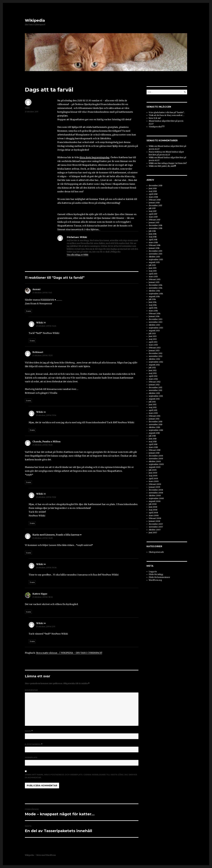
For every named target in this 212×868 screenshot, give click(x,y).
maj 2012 (153, 373)
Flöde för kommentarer (159, 577)
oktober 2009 (155, 461)
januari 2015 (154, 282)
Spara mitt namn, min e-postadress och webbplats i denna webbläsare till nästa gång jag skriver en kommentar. (81, 776)
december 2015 (155, 251)
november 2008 (156, 493)
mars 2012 (153, 379)
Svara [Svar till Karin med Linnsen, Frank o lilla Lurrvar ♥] (28, 553)
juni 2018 (153, 188)
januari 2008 (154, 521)
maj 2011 (153, 407)
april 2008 (153, 513)
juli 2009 (153, 470)
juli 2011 (152, 402)
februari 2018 (155, 200)
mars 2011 (153, 413)
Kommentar (31, 690)
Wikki (27, 108)
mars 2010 (153, 447)
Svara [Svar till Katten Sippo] (28, 612)
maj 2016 (153, 237)
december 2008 (156, 490)
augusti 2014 (154, 297)
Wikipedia (35, 20)
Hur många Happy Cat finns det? (172, 163)
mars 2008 (154, 516)
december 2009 (156, 456)
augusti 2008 (155, 501)
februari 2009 (155, 484)
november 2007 (156, 527)
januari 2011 (154, 419)
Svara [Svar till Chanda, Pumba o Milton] (28, 482)
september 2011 (156, 396)
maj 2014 (153, 305)
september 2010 (156, 430)
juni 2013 (153, 336)
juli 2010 (152, 436)
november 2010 (156, 425)
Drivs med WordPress (46, 855)
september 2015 (156, 260)
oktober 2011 (154, 393)
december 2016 (155, 225)
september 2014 (156, 294)
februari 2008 (155, 518)
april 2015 (153, 274)
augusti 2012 (154, 365)
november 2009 (156, 459)
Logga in (153, 572)
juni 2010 (153, 439)
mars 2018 (153, 197)
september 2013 (156, 328)
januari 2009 (154, 487)
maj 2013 (153, 339)
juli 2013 (152, 334)
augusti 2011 (154, 399)
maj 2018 (153, 191)
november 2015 (155, 254)
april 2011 (153, 410)
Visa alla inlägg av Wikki (78, 255)
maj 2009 (153, 476)
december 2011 (155, 388)
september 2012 (156, 362)
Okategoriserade (156, 552)
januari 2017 (154, 223)
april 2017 (153, 214)
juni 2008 (153, 507)
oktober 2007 (155, 530)
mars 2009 (154, 481)
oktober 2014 (154, 291)
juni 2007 (153, 533)
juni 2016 (153, 234)
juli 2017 (152, 208)
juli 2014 (152, 299)
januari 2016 (154, 248)
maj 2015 (153, 271)
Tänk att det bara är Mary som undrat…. (166, 115)
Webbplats (31, 757)
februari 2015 (155, 279)
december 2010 (156, 422)
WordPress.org (155, 580)
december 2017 (155, 206)
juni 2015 (153, 268)
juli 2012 (152, 368)
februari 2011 (154, 416)
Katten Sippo (40, 594)
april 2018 (153, 194)
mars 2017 (153, 217)
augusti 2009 (155, 467)
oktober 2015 (154, 257)
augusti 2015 (154, 262)
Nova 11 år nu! (155, 118)
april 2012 (153, 376)
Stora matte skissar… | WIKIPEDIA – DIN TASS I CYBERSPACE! (69, 653)
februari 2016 (155, 245)
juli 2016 (152, 231)
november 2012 (156, 356)
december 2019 (155, 186)
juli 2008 (153, 504)
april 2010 (153, 444)
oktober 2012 (154, 359)
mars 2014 (153, 311)
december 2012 (156, 353)
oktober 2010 (154, 427)
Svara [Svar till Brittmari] (28, 400)
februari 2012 (155, 382)
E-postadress (34, 744)
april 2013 (153, 342)
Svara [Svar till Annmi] (28, 311)
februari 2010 (155, 450)
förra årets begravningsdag (95, 157)
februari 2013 (155, 348)
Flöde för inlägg (156, 574)
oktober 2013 (154, 325)
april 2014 (153, 308)
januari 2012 (154, 385)
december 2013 (156, 319)
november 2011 (155, 390)
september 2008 (156, 498)
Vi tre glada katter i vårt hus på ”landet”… (167, 112)
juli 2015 (152, 265)
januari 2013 (154, 351)
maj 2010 (153, 442)
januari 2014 (154, 316)
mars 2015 (153, 277)
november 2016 (155, 228)
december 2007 (156, 524)
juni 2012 (153, 370)
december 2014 (156, 285)
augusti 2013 (154, 331)
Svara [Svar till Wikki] (32, 341)
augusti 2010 (154, 433)
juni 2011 (153, 405)
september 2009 (156, 464)
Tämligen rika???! (157, 127)
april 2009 (153, 479)
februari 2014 (155, 314)
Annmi (36, 289)
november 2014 (156, 288)
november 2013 (156, 322)
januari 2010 (154, 453)
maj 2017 (153, 211)
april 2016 (153, 240)
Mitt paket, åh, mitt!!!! (167, 166)
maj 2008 (153, 510)
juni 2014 (153, 302)
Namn (29, 731)
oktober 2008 (155, 496)
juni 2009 (153, 473)
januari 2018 (154, 203)
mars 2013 (153, 345)
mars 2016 (153, 242)
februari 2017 (154, 220)
